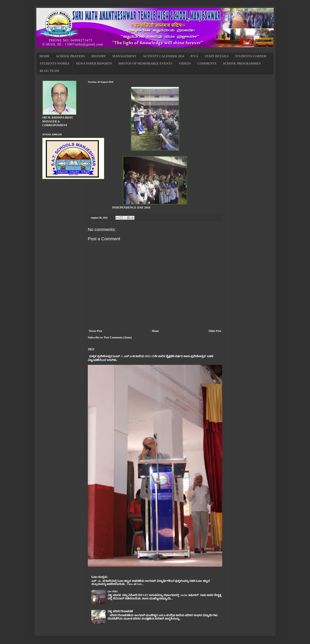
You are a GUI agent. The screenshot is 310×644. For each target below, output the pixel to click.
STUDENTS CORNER (251, 56)
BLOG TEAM (49, 71)
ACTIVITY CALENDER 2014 (163, 56)
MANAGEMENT (124, 56)
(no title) (113, 591)
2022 (91, 349)
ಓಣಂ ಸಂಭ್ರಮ (99, 577)
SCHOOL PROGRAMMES (242, 63)
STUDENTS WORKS (55, 63)
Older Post (215, 331)
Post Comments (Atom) (118, 337)
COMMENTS (207, 63)
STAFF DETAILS (217, 56)
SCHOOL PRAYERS (71, 56)
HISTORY (99, 56)
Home (155, 331)
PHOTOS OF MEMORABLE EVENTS (145, 63)
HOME (45, 56)
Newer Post (95, 331)
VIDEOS (185, 63)
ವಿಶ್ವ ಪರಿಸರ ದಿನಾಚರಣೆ (120, 611)
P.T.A (194, 56)
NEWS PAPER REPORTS (94, 63)
